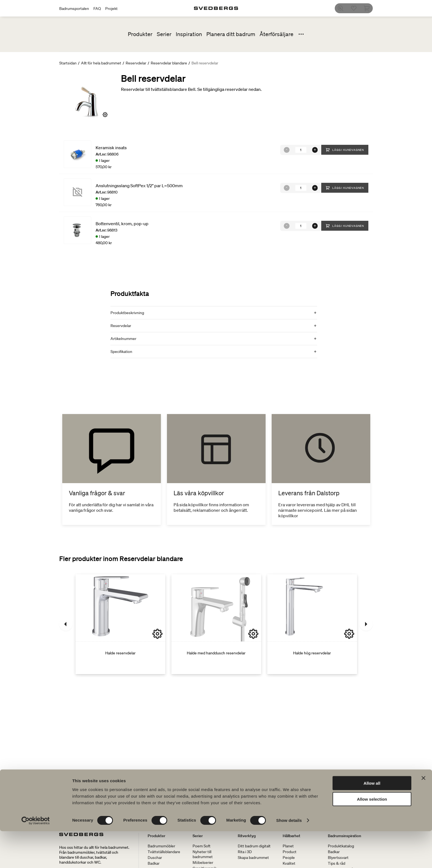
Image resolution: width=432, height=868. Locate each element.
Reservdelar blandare (169, 63)
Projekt (111, 9)
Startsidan (68, 63)
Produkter (140, 34)
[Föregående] (66, 624)
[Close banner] (423, 815)
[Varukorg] (369, 8)
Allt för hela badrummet (101, 63)
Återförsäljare (276, 34)
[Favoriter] (356, 8)
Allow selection (372, 836)
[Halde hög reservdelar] (312, 624)
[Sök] (343, 8)
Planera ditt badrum (231, 34)
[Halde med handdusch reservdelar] (216, 624)
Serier (164, 34)
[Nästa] (366, 624)
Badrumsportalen (74, 9)
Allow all (372, 820)
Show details (289, 857)
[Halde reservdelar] (120, 624)
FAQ (97, 9)
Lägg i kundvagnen (345, 150)
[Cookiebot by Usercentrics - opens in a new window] (36, 857)
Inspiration (189, 34)
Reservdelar (136, 63)
